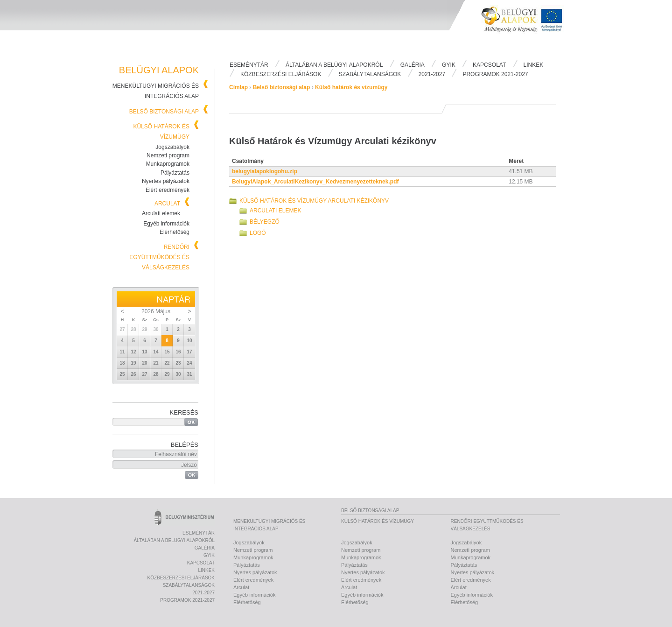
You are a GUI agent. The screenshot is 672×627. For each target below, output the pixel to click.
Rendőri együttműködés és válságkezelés (159, 257)
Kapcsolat (489, 65)
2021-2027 (432, 74)
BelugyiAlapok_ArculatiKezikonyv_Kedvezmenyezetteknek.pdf (315, 182)
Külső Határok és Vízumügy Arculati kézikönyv (314, 201)
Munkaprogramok (168, 164)
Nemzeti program (168, 155)
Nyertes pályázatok (166, 181)
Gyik (449, 65)
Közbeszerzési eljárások (281, 74)
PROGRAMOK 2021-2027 (495, 74)
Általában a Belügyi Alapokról (334, 65)
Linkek (534, 65)
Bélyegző (265, 222)
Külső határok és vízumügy (351, 87)
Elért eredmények (168, 190)
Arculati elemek (161, 213)
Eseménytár (249, 65)
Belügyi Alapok (527, 28)
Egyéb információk (166, 224)
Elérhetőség (175, 232)
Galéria (413, 65)
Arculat (167, 204)
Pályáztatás (175, 173)
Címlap (238, 87)
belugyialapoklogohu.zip (265, 171)
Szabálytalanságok (370, 74)
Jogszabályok (172, 147)
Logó (258, 233)
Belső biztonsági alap (164, 112)
